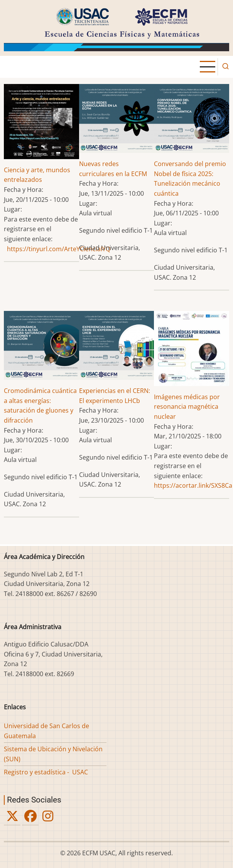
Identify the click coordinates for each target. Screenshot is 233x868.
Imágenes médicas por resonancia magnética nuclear (187, 407)
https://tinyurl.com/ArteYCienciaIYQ (59, 249)
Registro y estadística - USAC (46, 772)
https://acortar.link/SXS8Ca (193, 485)
